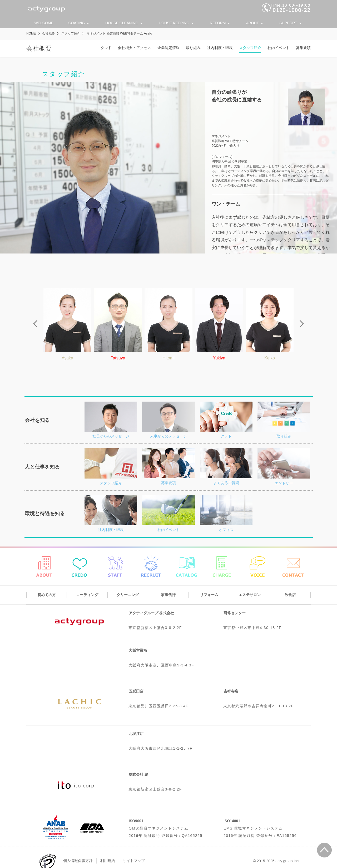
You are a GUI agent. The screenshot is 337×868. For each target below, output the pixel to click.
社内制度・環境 (220, 48)
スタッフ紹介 (71, 33)
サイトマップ (134, 861)
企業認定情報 (168, 48)
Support (291, 23)
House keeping (177, 23)
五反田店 (136, 691)
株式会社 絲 (138, 774)
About (255, 23)
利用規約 (108, 861)
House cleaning (125, 23)
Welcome (44, 23)
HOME (31, 33)
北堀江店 (136, 734)
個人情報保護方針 (78, 861)
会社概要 (48, 33)
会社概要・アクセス (135, 48)
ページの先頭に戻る (324, 850)
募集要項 (303, 48)
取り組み (193, 48)
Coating (79, 23)
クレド (106, 48)
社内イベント (279, 48)
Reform (221, 23)
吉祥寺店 (231, 691)
